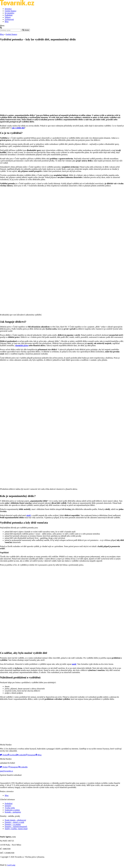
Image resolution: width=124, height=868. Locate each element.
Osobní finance (10, 11)
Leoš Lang (11, 865)
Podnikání (9, 15)
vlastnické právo (22, 345)
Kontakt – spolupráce (13, 812)
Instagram (31, 755)
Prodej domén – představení (15, 820)
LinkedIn (21, 755)
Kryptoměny (10, 13)
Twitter (4, 755)
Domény (8, 806)
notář (74, 664)
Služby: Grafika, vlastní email (16, 829)
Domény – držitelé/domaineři (16, 827)
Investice (8, 9)
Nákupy (8, 17)
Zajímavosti (9, 19)
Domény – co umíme (13, 824)
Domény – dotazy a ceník (14, 822)
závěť (29, 515)
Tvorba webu (10, 808)
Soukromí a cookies (12, 810)
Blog (7, 22)
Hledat (26, 30)
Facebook (12, 755)
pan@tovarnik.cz (6, 771)
